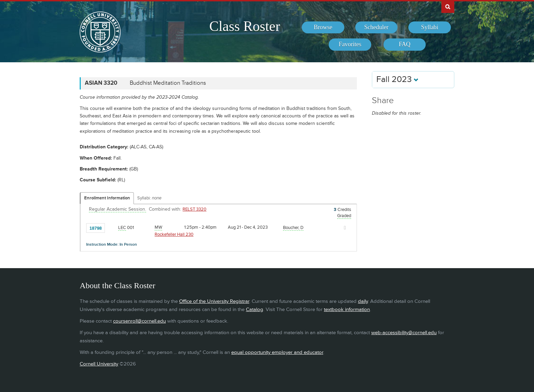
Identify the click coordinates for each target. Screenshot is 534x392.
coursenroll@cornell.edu (139, 321)
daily (363, 301)
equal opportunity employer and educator (277, 352)
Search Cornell (448, 6)
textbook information (347, 309)
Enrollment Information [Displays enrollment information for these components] (107, 198)
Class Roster (245, 26)
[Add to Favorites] (112, 228)
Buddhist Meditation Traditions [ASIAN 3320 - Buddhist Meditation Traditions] (168, 83)
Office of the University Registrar (214, 301)
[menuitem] (323, 28)
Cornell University (99, 364)
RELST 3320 (194, 209)
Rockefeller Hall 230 (174, 234)
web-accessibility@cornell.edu (404, 333)
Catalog (255, 309)
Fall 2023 (397, 79)
